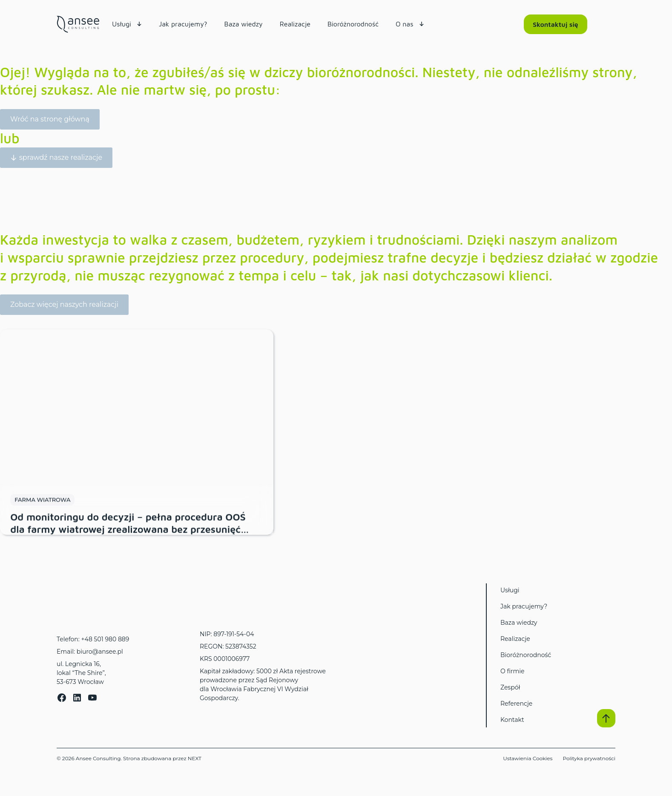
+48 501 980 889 (105, 639)
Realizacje (515, 639)
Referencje (516, 704)
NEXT (195, 758)
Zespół (510, 687)
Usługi (510, 590)
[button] (606, 718)
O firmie (513, 671)
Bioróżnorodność (526, 655)
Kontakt (512, 720)
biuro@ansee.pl (100, 652)
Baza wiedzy (519, 623)
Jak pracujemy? (524, 606)
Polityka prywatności (589, 758)
